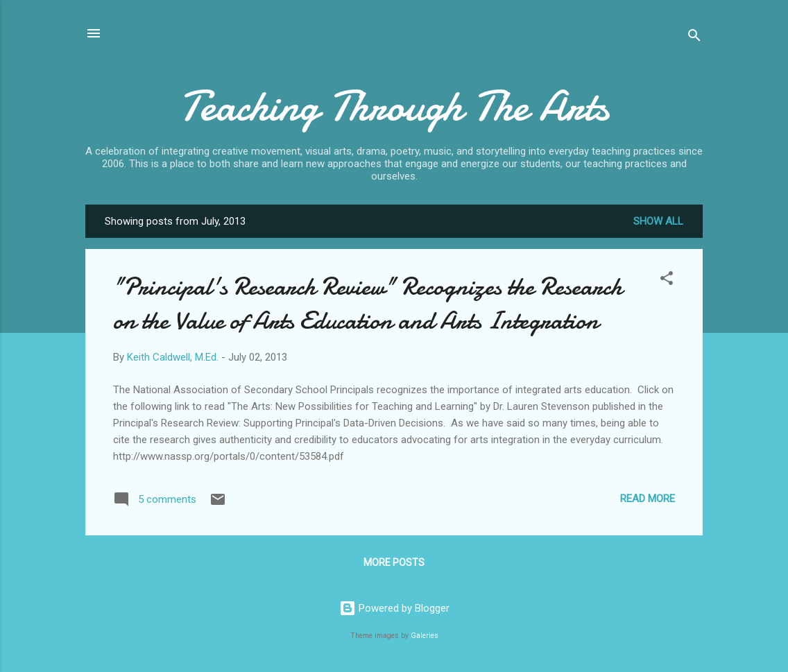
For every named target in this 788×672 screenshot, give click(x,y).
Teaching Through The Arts (394, 106)
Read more (648, 499)
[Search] (694, 38)
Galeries (425, 636)
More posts (394, 562)
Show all (658, 221)
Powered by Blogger (394, 608)
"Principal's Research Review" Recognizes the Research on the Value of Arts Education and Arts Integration (368, 304)
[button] (667, 281)
